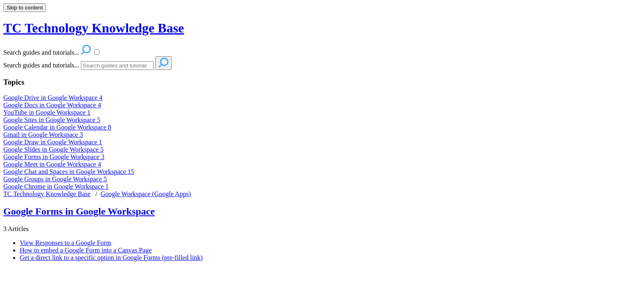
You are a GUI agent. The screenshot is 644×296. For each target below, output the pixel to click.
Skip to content (25, 8)
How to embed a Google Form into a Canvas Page (86, 250)
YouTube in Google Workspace (47, 112)
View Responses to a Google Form (66, 243)
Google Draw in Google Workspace (53, 142)
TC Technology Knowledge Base (47, 194)
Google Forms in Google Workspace (54, 157)
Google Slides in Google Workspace (53, 149)
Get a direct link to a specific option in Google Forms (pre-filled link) (111, 258)
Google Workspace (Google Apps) (146, 194)
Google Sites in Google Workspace (52, 120)
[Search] (117, 66)
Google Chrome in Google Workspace (56, 186)
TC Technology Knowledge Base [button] (94, 28)
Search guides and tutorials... (41, 65)
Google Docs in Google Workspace (52, 105)
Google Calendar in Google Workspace (57, 127)
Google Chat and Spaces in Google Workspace (69, 172)
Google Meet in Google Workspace (52, 164)
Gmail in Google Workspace (43, 135)
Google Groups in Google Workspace (55, 179)
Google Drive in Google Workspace (53, 98)
